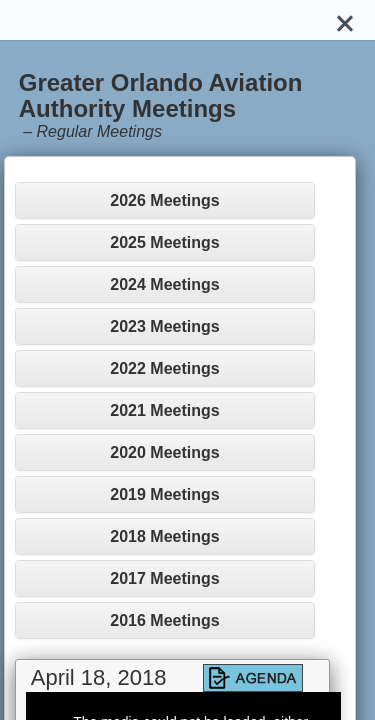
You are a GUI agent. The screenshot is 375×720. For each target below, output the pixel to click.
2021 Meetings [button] (164, 410)
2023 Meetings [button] (164, 326)
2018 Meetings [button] (164, 536)
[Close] (345, 20)
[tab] (165, 200)
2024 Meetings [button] (164, 284)
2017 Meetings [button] (164, 578)
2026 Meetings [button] (164, 200)
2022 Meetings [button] (164, 368)
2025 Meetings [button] (164, 242)
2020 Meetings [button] (164, 452)
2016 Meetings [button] (164, 620)
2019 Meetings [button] (164, 494)
